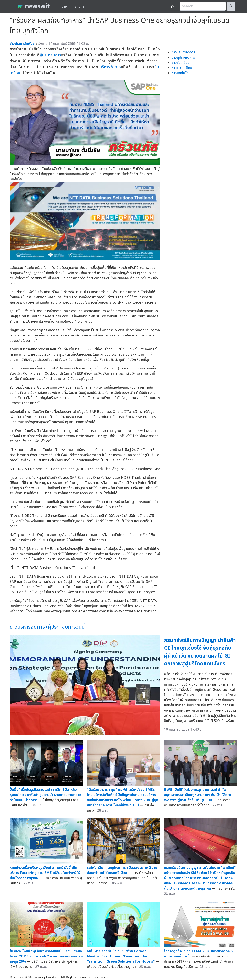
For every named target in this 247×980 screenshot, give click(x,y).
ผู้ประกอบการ (50, 55)
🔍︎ (231, 6)
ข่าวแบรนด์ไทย (182, 68)
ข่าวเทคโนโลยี (181, 73)
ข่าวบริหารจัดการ (183, 52)
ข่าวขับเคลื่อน (181, 63)
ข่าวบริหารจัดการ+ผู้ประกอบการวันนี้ (47, 627)
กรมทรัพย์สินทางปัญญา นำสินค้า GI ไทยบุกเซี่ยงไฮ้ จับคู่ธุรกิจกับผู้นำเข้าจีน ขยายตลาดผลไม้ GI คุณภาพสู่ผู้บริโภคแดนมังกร (200, 652)
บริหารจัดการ (110, 67)
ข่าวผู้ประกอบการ (183, 58)
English (80, 6)
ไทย (64, 6)
